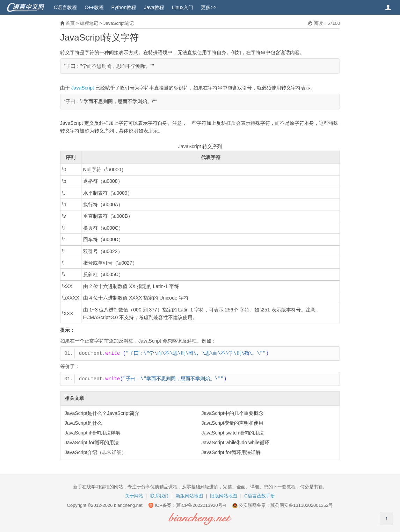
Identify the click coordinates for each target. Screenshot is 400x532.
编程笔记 (89, 23)
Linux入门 (183, 7)
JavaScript (83, 88)
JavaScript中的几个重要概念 (232, 413)
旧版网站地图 (224, 496)
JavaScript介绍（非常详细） (96, 452)
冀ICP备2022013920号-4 (201, 505)
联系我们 (159, 496)
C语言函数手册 (260, 496)
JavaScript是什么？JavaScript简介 (102, 413)
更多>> (209, 7)
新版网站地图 (189, 496)
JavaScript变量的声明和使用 (232, 423)
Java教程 (154, 7)
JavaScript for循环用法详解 (231, 452)
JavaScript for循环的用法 (92, 443)
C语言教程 (65, 7)
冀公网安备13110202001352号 (302, 505)
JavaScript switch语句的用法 (233, 433)
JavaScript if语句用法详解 (93, 433)
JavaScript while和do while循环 (236, 443)
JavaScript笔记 (119, 23)
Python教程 (124, 7)
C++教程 (94, 7)
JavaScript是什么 (83, 423)
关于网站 (134, 496)
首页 (70, 23)
